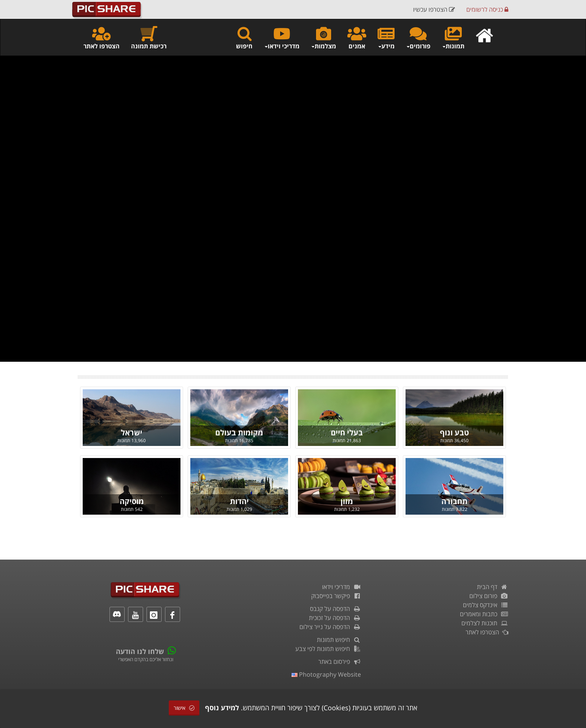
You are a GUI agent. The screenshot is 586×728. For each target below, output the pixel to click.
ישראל (132, 433)
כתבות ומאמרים (484, 614)
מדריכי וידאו (342, 587)
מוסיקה (132, 501)
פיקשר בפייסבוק (336, 596)
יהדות (239, 501)
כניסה (487, 9)
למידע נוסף (222, 708)
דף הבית (493, 587)
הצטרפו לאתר (102, 38)
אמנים (357, 38)
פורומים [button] (418, 38)
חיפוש (244, 38)
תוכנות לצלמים (485, 623)
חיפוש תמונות (339, 640)
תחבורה (454, 501)
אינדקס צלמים (486, 605)
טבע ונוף (454, 433)
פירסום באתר (340, 662)
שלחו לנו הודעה (140, 651)
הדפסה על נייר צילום (330, 627)
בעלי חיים (347, 433)
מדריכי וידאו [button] (282, 38)
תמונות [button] (453, 38)
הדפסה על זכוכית (335, 618)
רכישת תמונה (149, 38)
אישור (184, 708)
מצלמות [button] (323, 38)
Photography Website (326, 674)
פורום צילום (489, 596)
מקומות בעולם (239, 433)
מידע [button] (386, 38)
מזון (347, 501)
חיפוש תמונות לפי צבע (328, 649)
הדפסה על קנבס (335, 609)
